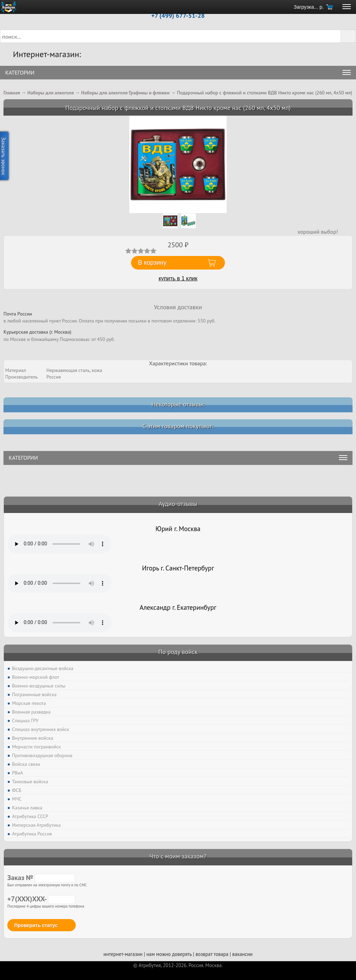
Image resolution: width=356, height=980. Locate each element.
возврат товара (212, 954)
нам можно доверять (169, 954)
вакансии (242, 954)
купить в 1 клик (178, 278)
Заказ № (41, 878)
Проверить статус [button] (36, 925)
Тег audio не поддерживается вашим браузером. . (59, 544)
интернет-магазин (123, 954)
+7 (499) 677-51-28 (178, 15)
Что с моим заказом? (178, 856)
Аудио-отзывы (178, 504)
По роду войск (178, 652)
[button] (348, 36)
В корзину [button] (152, 263)
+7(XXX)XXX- (41, 899)
